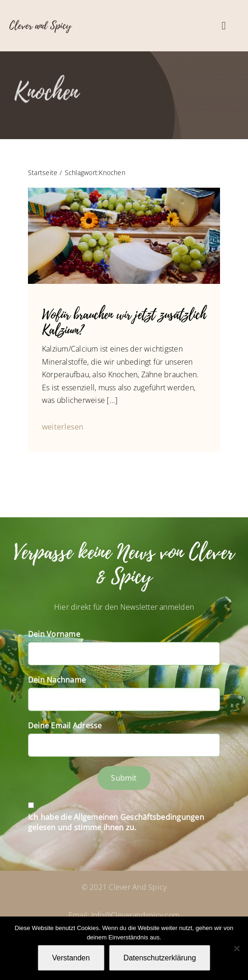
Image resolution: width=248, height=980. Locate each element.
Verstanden (71, 958)
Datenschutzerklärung (160, 958)
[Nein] (236, 948)
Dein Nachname (57, 680)
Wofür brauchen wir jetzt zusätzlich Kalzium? (124, 323)
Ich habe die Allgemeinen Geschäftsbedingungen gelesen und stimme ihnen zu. (116, 822)
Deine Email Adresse (65, 726)
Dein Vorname (54, 634)
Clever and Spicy (40, 26)
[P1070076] (124, 191)
